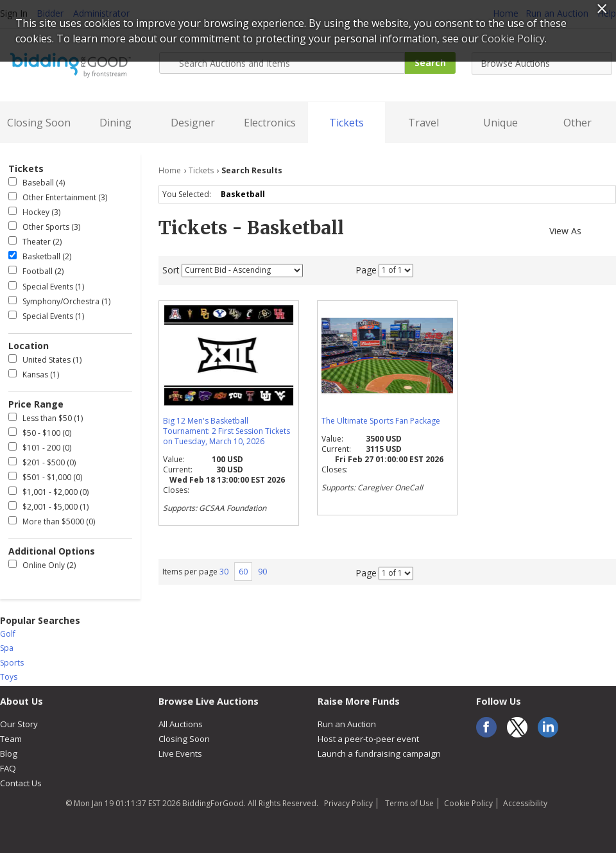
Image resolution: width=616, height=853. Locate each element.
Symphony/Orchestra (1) (59, 301)
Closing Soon (39, 123)
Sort (171, 269)
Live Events (180, 754)
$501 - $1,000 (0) (45, 477)
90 (262, 572)
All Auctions (181, 724)
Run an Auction (347, 724)
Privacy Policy (348, 803)
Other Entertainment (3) (58, 197)
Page (366, 269)
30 (224, 572)
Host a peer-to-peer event (368, 739)
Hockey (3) (34, 212)
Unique (501, 123)
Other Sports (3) (44, 227)
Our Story (19, 724)
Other (577, 123)
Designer (193, 123)
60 (243, 572)
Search (430, 63)
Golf (8, 634)
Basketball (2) (40, 256)
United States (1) (45, 360)
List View (610, 229)
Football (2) (36, 271)
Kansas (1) (34, 375)
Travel (424, 123)
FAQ (8, 768)
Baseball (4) (37, 183)
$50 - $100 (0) (40, 433)
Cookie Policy (468, 803)
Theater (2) (35, 242)
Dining (116, 123)
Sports (12, 663)
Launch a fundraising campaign (379, 754)
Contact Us (21, 783)
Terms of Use (408, 803)
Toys (9, 677)
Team (11, 739)
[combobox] (542, 64)
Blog (9, 754)
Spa (7, 648)
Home (170, 170)
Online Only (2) (42, 565)
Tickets (346, 123)
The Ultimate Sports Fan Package (381, 421)
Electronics (270, 123)
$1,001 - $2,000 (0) (48, 492)
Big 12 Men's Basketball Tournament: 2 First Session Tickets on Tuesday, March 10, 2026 (227, 431)
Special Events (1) (46, 287)
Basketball (244, 194)
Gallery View (592, 229)
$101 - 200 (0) (40, 448)
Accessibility (525, 803)
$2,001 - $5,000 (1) (48, 507)
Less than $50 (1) (46, 418)
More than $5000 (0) (52, 521)
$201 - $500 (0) (42, 462)
